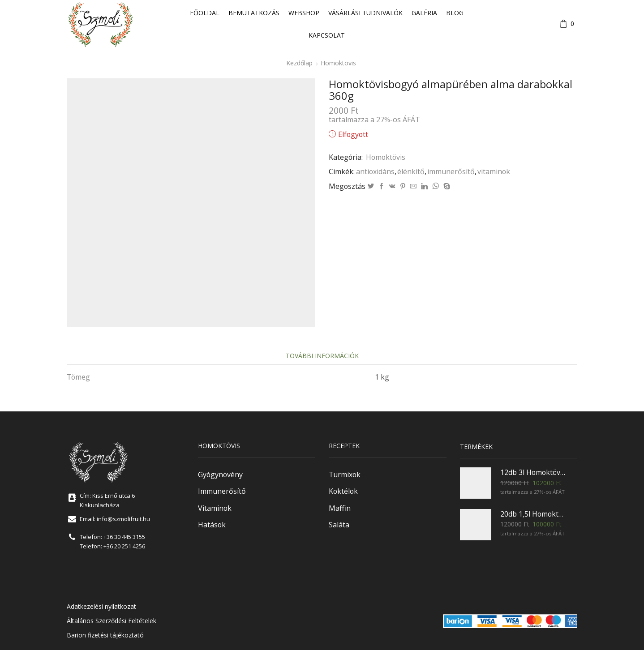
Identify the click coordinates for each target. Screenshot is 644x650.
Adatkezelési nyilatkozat (101, 606)
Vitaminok (215, 508)
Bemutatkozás (254, 13)
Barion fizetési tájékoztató (105, 635)
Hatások (212, 525)
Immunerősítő (222, 491)
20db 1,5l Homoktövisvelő (533, 514)
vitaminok (494, 171)
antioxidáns (375, 171)
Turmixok (345, 475)
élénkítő (411, 171)
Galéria (424, 13)
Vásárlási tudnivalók (365, 13)
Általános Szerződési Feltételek (112, 621)
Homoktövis (338, 63)
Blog (455, 13)
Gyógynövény (220, 475)
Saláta (339, 525)
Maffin (340, 508)
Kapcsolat (327, 35)
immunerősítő (451, 171)
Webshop (304, 13)
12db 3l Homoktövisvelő (533, 472)
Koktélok (343, 491)
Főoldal (205, 13)
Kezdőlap (299, 63)
